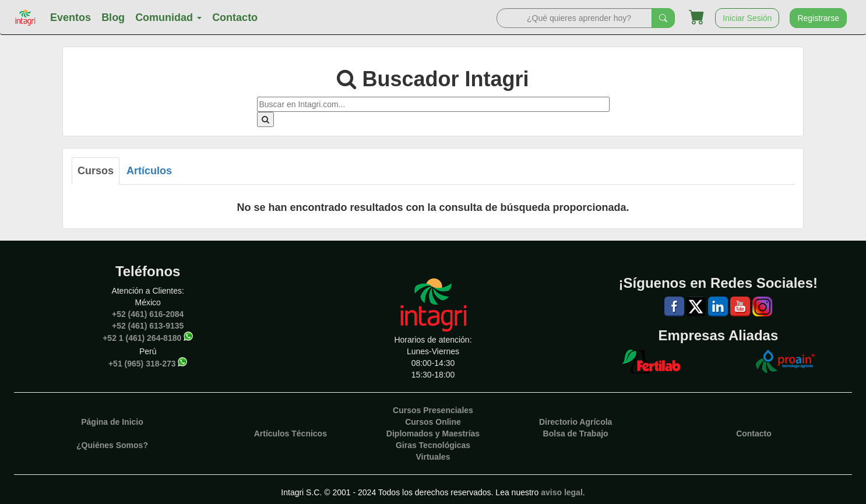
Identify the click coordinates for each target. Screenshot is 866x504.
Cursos (96, 171)
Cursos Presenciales (433, 410)
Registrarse (818, 18)
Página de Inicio (112, 422)
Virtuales (433, 457)
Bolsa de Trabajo (576, 433)
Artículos (149, 171)
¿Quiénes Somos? (112, 445)
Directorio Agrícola (576, 422)
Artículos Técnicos (291, 433)
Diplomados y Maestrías (433, 433)
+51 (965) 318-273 (142, 364)
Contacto (235, 17)
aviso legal (562, 492)
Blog (113, 17)
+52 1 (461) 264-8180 (142, 338)
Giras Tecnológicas (433, 445)
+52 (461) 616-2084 (148, 314)
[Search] (574, 18)
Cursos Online (433, 422)
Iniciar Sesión (747, 18)
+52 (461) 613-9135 (148, 326)
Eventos (71, 17)
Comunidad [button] (168, 17)
